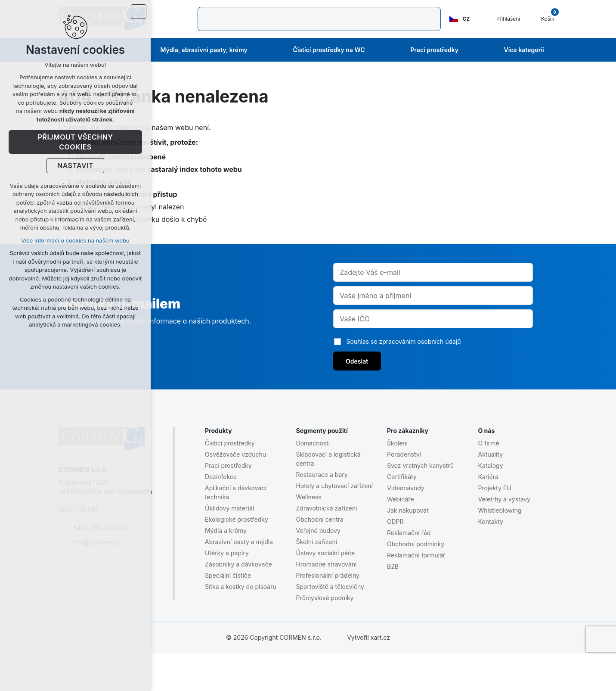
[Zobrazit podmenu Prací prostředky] (470, 50)
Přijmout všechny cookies (76, 142)
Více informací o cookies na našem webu (75, 240)
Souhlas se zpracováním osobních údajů (404, 341)
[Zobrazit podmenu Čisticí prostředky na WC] (377, 50)
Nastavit (75, 166)
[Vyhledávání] (211, 19)
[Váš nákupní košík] (543, 19)
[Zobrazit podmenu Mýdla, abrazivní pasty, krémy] (259, 50)
